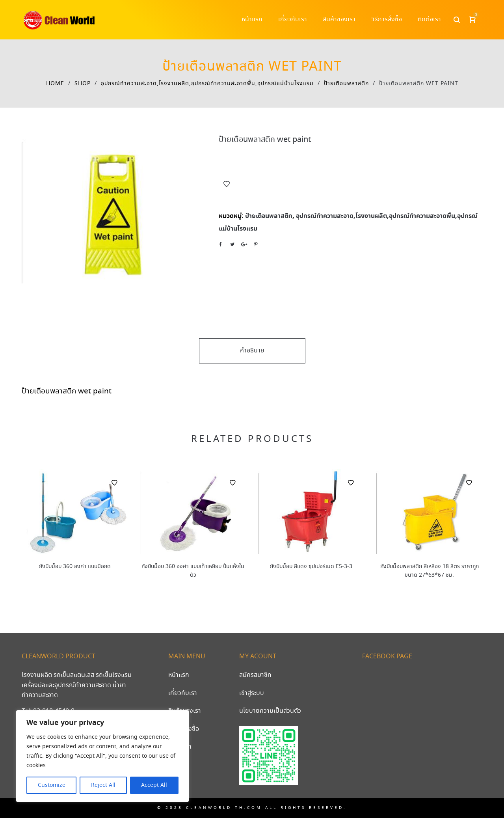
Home (55, 84)
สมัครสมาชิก (255, 675)
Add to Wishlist (227, 184)
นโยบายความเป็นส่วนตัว (270, 711)
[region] (102, 756)
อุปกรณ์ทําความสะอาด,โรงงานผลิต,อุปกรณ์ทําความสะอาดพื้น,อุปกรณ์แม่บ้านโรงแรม (207, 84)
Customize (52, 785)
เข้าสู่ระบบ (252, 693)
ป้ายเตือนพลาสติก (346, 84)
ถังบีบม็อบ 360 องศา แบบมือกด (75, 566)
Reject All (103, 785)
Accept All (154, 785)
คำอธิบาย (252, 351)
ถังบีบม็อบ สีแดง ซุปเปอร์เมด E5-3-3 (311, 566)
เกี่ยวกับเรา (183, 693)
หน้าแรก (179, 675)
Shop (83, 84)
